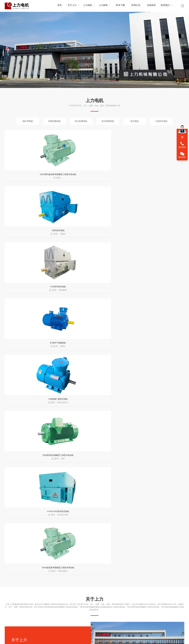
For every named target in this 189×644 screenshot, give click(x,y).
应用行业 (135, 6)
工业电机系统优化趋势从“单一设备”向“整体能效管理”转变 (148, 514)
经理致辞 (8, 604)
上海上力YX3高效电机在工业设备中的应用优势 (142, 560)
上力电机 (89, 6)
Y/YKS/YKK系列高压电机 (117, 241)
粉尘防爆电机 (81, 121)
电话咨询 (182, 147)
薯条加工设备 (98, 640)
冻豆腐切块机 (131, 640)
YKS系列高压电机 (117, 179)
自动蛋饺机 (110, 640)
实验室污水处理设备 (84, 640)
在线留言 (150, 6)
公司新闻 (65, 604)
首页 (59, 6)
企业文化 (8, 618)
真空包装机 (120, 640)
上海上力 (131, 631)
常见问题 (65, 613)
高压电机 (135, 121)
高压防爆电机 (108, 121)
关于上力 (73, 6)
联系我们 (165, 6)
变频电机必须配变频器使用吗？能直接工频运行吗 (51, 537)
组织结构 (8, 608)
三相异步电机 (161, 121)
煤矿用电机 (28, 121)
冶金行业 (135, 468)
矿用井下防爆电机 (163, 179)
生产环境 (8, 613)
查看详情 (20, 350)
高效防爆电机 (54, 121)
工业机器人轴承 (68, 640)
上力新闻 (104, 6)
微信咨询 (182, 157)
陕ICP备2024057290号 (112, 631)
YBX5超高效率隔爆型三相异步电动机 (163, 241)
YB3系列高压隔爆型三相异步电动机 (72, 241)
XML (125, 631)
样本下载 (119, 6)
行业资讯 (65, 608)
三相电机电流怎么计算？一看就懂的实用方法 (48, 514)
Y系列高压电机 (72, 179)
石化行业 (13, 468)
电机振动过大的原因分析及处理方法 (43, 560)
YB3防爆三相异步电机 (26, 241)
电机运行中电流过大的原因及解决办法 (137, 537)
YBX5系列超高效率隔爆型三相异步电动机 (26, 179)
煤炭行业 (74, 468)
